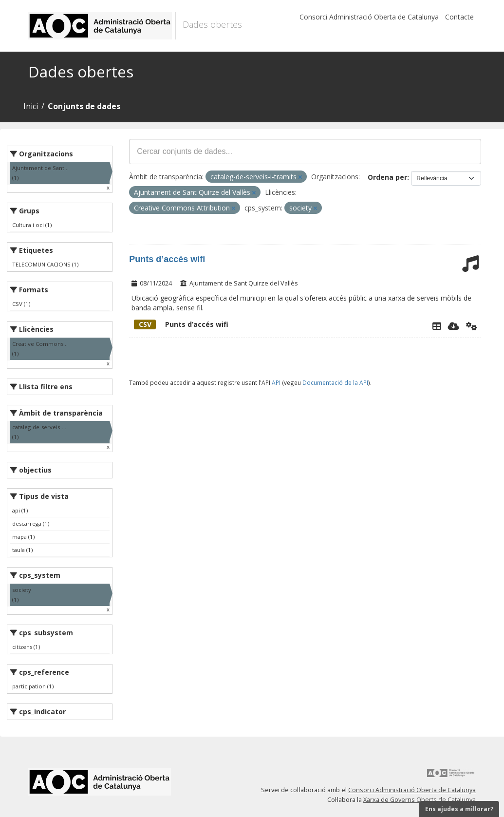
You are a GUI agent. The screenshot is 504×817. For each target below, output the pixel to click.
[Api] (472, 326)
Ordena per (387, 177)
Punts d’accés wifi (167, 259)
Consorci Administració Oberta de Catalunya (369, 17)
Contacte (459, 17)
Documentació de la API (335, 382)
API (276, 382)
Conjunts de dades (84, 106)
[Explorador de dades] (437, 326)
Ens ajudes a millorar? (459, 809)
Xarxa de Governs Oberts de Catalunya (420, 800)
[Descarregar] (454, 326)
